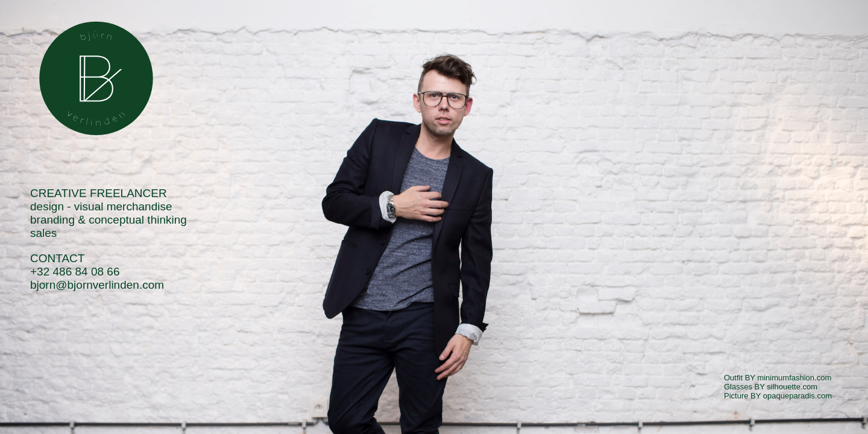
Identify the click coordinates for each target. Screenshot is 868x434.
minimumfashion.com (794, 378)
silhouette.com (792, 387)
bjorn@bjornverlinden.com (97, 285)
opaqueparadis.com (797, 396)
